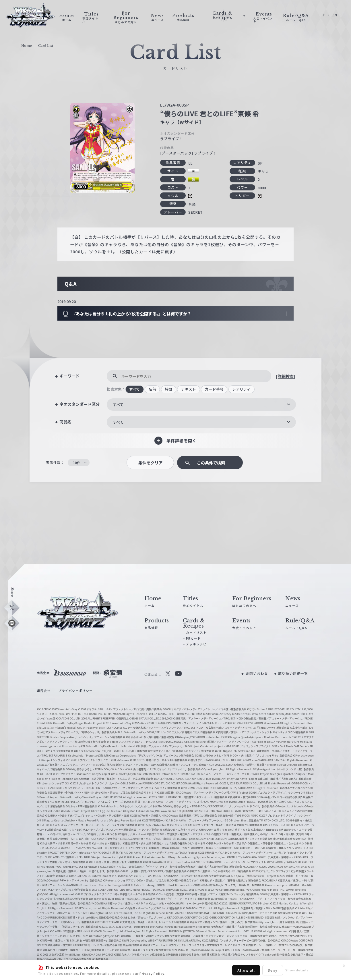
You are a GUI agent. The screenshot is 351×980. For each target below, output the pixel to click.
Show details (297, 970)
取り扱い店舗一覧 (293, 673)
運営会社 (44, 691)
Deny (273, 970)
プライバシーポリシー (75, 691)
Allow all (246, 970)
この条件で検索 (211, 463)
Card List (46, 46)
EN (334, 15)
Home (27, 46)
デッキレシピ (196, 644)
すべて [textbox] (118, 404)
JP (323, 15)
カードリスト (196, 633)
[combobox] (201, 405)
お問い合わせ (257, 673)
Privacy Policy (152, 973)
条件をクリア (150, 463)
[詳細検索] (286, 376)
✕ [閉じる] (344, 966)
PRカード (193, 638)
